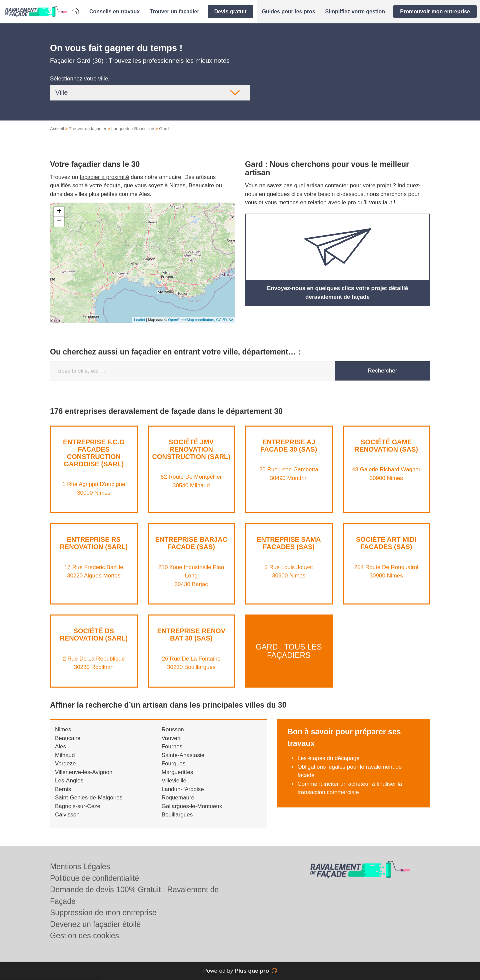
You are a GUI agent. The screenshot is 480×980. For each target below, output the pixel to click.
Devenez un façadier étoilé (95, 924)
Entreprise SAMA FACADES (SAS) (289, 543)
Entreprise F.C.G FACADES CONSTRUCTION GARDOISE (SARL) (94, 453)
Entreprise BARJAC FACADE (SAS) (191, 543)
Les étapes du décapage (328, 758)
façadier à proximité (104, 177)
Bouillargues (177, 815)
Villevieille (174, 781)
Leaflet (139, 320)
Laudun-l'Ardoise (183, 789)
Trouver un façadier (88, 129)
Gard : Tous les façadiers (289, 651)
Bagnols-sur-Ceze (78, 806)
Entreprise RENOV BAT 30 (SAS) (191, 635)
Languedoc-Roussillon (133, 129)
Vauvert (171, 738)
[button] (114, 12)
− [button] (59, 222)
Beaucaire (68, 738)
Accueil (57, 129)
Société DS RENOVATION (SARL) (94, 635)
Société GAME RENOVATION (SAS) (386, 446)
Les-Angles (69, 781)
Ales (60, 747)
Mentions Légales (80, 867)
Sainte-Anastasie (183, 755)
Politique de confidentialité (94, 878)
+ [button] (59, 212)
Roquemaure (178, 798)
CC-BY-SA (225, 320)
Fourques (174, 764)
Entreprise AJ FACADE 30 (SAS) (289, 446)
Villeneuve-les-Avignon (84, 772)
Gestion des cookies (84, 936)
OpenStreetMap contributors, (192, 320)
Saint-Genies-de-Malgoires (89, 798)
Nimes (63, 729)
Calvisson (67, 815)
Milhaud (65, 755)
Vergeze (65, 764)
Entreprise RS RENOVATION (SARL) (94, 543)
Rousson (173, 729)
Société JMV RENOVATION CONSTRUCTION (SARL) (191, 449)
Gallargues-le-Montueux (192, 806)
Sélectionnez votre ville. (80, 79)
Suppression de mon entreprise (103, 913)
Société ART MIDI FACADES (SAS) (386, 543)
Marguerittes (177, 772)
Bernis (63, 789)
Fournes (172, 747)
